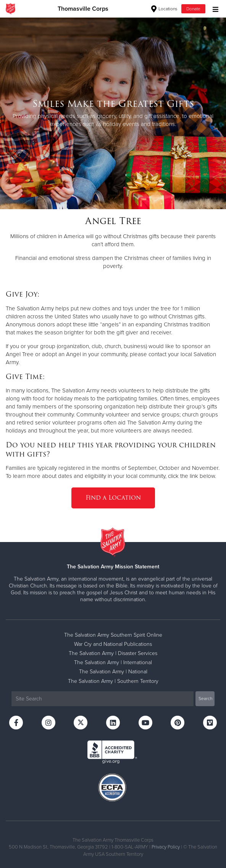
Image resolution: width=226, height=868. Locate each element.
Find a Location (113, 498)
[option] (113, 113)
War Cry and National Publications (113, 644)
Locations (164, 9)
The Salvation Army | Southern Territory (113, 681)
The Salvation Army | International (113, 662)
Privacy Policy (166, 847)
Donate (193, 9)
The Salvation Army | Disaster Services (113, 653)
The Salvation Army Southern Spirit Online (113, 635)
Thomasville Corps (83, 9)
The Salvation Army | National (113, 672)
